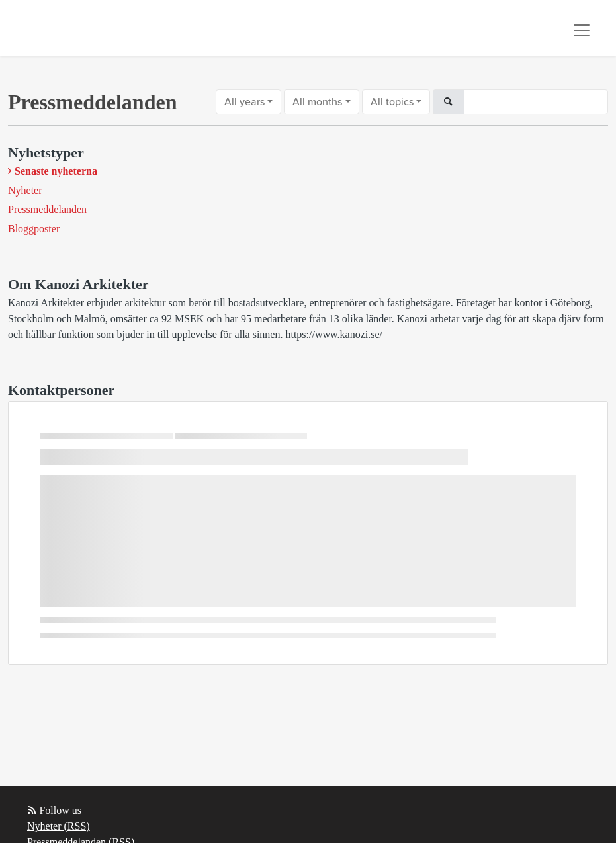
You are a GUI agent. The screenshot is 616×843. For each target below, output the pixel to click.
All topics (392, 102)
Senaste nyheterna (56, 171)
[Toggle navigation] (582, 30)
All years (244, 102)
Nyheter (25, 190)
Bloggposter (34, 229)
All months (317, 102)
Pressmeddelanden (47, 209)
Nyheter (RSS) (59, 826)
